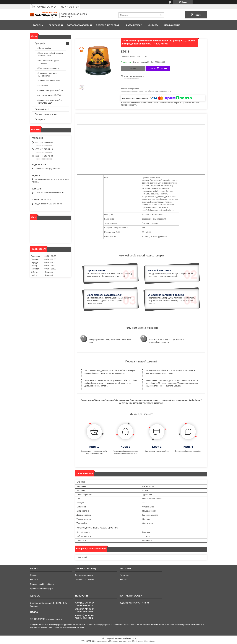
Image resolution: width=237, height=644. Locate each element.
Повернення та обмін (108, 25)
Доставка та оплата (78, 25)
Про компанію (172, 25)
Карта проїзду (134, 25)
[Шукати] (161, 15)
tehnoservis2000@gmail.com (47, 169)
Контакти (153, 25)
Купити (133, 69)
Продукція (55, 25)
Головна (38, 25)
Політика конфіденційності (42, 584)
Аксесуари (43, 86)
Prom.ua (133, 638)
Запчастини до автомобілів (51, 90)
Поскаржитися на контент (121, 641)
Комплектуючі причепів (49, 68)
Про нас (34, 575)
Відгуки (123, 580)
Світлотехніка (45, 48)
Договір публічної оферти (42, 589)
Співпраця (40, 119)
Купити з (158, 68)
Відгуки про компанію (46, 114)
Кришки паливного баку (49, 81)
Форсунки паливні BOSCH (50, 95)
